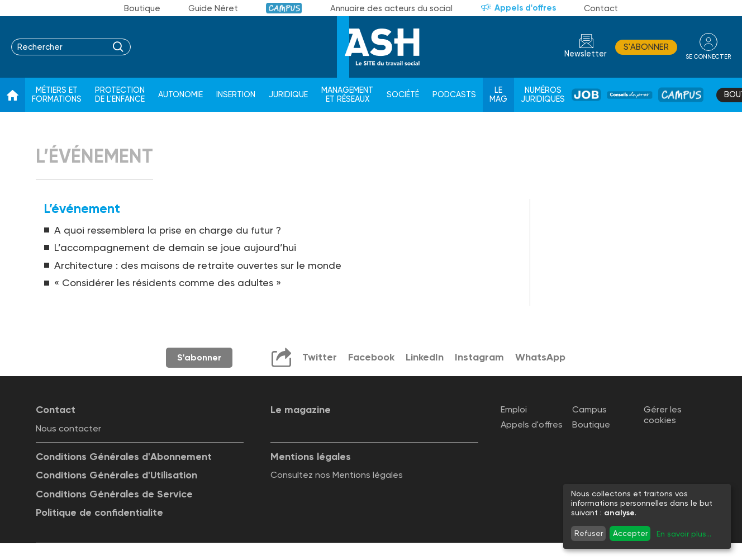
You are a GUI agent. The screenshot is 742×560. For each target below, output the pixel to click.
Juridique (288, 95)
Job (586, 95)
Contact (601, 8)
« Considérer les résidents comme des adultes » (168, 283)
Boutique (142, 8)
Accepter (630, 533)
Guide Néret (213, 8)
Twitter (320, 357)
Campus (284, 8)
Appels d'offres (525, 8)
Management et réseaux (347, 95)
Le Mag (498, 95)
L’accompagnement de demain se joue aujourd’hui (175, 247)
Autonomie (180, 95)
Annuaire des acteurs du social (391, 8)
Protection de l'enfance (120, 95)
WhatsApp (540, 357)
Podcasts (454, 95)
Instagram (479, 357)
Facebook (371, 357)
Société (403, 95)
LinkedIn (425, 357)
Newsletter (586, 54)
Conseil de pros (630, 95)
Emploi (514, 409)
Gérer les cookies (663, 415)
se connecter (708, 57)
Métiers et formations (57, 95)
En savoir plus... (684, 534)
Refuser (589, 533)
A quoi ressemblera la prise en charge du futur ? (168, 230)
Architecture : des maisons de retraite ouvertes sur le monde (198, 265)
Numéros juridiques (543, 95)
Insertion (236, 95)
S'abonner (646, 47)
